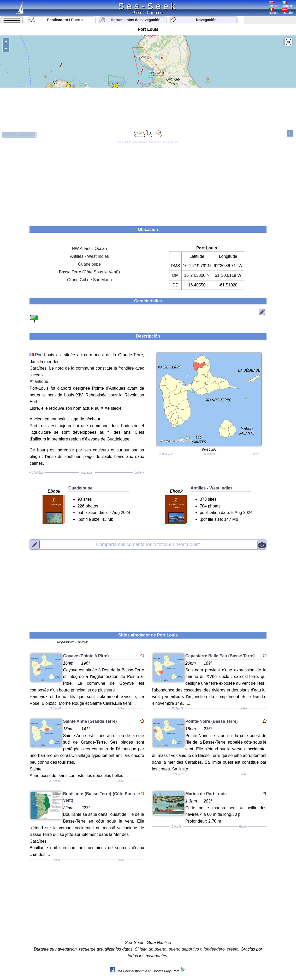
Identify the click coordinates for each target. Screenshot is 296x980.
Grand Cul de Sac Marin (90, 280)
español (288, 11)
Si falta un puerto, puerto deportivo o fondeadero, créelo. (187, 949)
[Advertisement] (148, 182)
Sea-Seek (148, 6)
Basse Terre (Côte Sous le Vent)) (90, 272)
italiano (274, 11)
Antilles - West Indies (89, 256)
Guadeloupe (89, 264)
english (274, 4)
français (288, 4)
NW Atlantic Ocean (89, 249)
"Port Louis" (148, 544)
